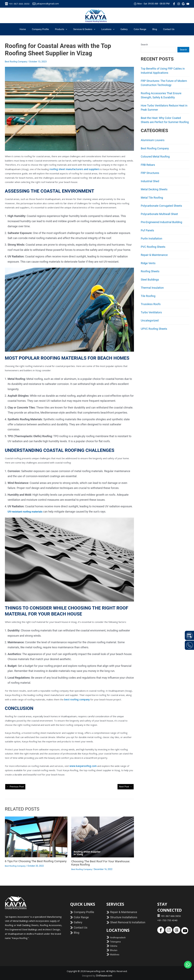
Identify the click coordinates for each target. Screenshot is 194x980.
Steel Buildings (150, 280)
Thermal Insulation (152, 288)
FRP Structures (150, 173)
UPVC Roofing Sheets (154, 329)
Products (64, 29)
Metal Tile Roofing (152, 198)
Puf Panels (147, 230)
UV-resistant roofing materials (26, 511)
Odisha (112, 945)
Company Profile (45, 29)
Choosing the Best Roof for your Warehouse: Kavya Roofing (102, 862)
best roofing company (76, 699)
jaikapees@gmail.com (46, 4)
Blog (150, 29)
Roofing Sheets (150, 271)
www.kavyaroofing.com (83, 765)
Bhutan (112, 950)
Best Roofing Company (17, 62)
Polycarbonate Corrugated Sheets (162, 206)
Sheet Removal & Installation (126, 922)
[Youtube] (188, 4)
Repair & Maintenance (154, 255)
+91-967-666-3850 (17, 4)
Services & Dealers (86, 29)
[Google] (183, 4)
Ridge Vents (148, 263)
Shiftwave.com (104, 975)
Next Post (125, 786)
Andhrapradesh (116, 937)
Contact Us (163, 29)
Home (29, 29)
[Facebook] (174, 4)
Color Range (137, 29)
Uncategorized (150, 320)
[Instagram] (179, 4)
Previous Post (16, 786)
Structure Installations (122, 916)
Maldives (113, 954)
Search (144, 45)
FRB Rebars (148, 165)
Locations (108, 29)
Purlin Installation (152, 238)
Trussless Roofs (151, 304)
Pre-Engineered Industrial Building (162, 222)
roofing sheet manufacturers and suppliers (73, 169)
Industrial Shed (150, 181)
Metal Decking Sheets (154, 189)
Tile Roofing (148, 296)
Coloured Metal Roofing (155, 157)
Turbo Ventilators (151, 312)
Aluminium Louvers (153, 140)
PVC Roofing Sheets (153, 247)
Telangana (114, 941)
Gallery (123, 29)
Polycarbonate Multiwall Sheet (159, 214)
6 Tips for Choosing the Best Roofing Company (31, 862)
